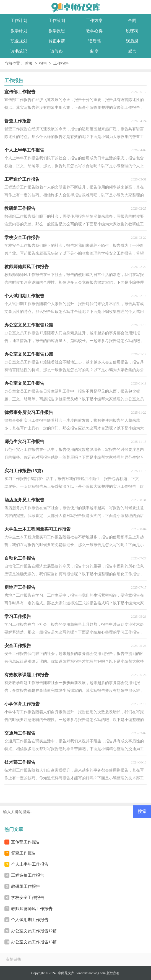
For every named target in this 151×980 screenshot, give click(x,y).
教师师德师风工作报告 (32, 909)
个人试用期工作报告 (30, 920)
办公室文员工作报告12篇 (34, 931)
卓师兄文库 (66, 973)
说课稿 (132, 31)
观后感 (132, 41)
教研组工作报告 (26, 886)
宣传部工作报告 (26, 842)
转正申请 (57, 41)
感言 (132, 51)
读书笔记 (19, 51)
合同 (132, 21)
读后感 (94, 41)
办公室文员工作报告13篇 (34, 942)
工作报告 (61, 64)
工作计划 (19, 21)
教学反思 (57, 31)
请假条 (57, 51)
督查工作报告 (24, 853)
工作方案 (94, 21)
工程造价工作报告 (28, 875)
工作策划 (57, 21)
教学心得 (94, 31)
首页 (29, 64)
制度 (94, 51)
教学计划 (19, 31)
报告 (43, 64)
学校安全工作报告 (28, 898)
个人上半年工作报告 (30, 864)
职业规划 (19, 41)
